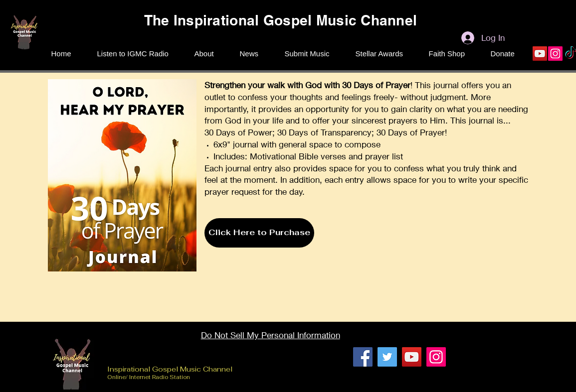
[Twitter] (387, 357)
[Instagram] (555, 54)
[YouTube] (540, 54)
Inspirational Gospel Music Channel (171, 369)
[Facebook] (363, 357)
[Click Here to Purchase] (259, 233)
